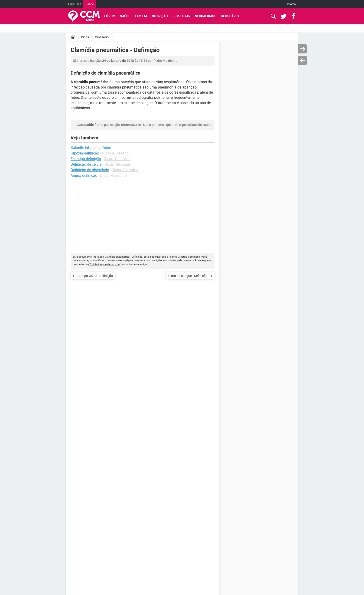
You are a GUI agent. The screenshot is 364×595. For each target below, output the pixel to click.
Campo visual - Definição (95, 276)
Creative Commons (189, 257)
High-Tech (75, 4)
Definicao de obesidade (90, 170)
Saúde (90, 4)
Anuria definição (84, 176)
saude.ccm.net (112, 265)
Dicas (85, 37)
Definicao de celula (86, 164)
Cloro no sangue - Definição (188, 276)
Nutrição (160, 16)
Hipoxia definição (85, 153)
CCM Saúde (95, 265)
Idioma (291, 4)
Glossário (230, 16)
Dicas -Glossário (115, 153)
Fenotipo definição (86, 159)
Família (141, 16)
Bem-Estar (181, 16)
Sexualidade (206, 16)
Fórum (110, 16)
